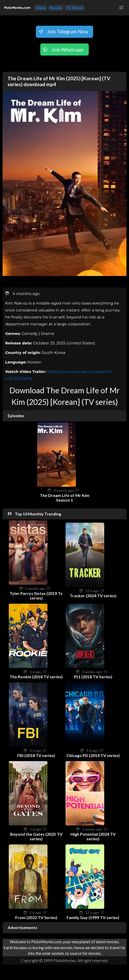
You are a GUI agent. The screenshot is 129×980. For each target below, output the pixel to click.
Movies (56, 8)
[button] (121, 8)
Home (41, 8)
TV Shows (75, 8)
